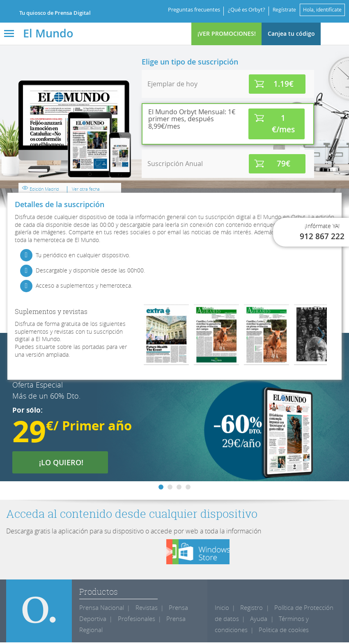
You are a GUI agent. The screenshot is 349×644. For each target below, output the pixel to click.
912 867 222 (322, 236)
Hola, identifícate (321, 10)
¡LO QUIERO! (66, 462)
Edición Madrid (170, 180)
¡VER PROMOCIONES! (227, 33)
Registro (250, 609)
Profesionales (133, 620)
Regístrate (280, 10)
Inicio (222, 609)
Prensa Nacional (100, 609)
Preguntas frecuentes (188, 10)
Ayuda (248, 620)
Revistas (142, 609)
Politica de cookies (280, 631)
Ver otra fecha (209, 178)
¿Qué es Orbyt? (241, 10)
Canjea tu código (291, 33)
